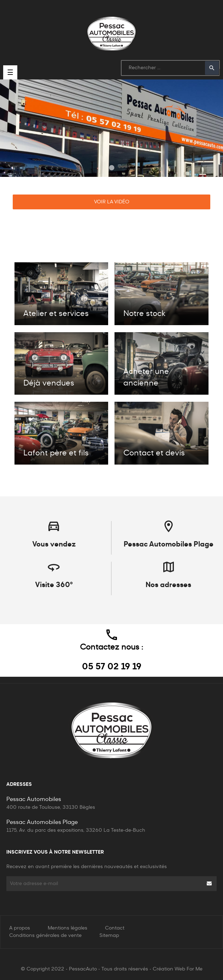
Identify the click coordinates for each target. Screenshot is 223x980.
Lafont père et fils (56, 453)
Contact (115, 928)
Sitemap (109, 936)
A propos (20, 928)
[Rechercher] (170, 68)
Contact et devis (154, 453)
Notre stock (144, 314)
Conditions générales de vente (45, 936)
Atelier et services (56, 314)
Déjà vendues (49, 383)
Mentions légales (68, 928)
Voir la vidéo (112, 202)
